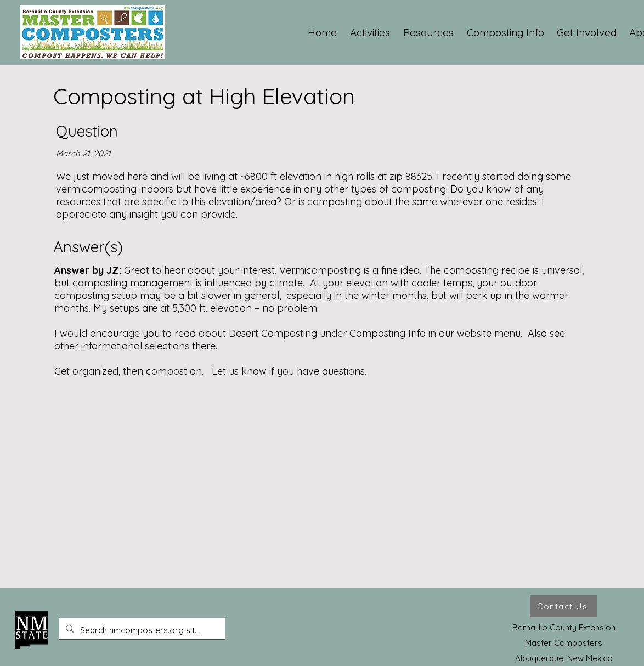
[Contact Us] (563, 606)
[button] (371, 32)
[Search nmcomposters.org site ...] (141, 630)
